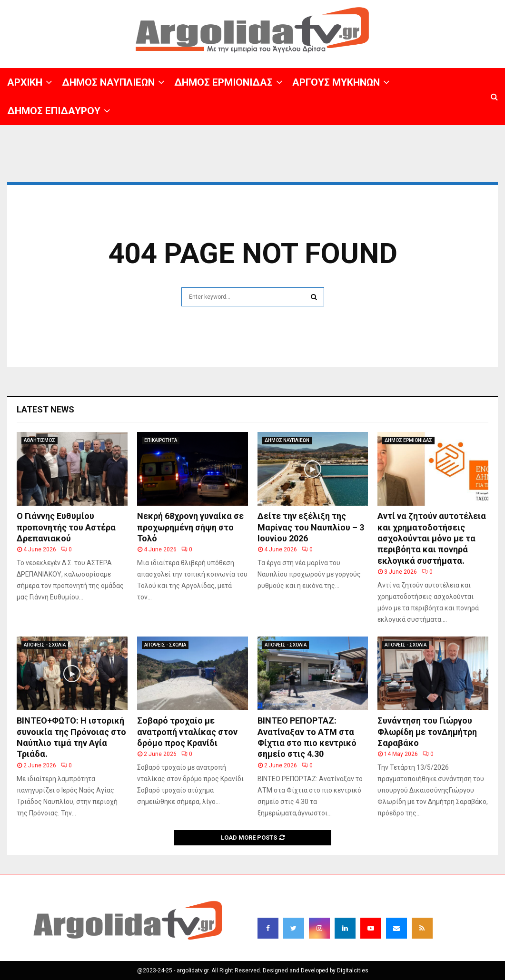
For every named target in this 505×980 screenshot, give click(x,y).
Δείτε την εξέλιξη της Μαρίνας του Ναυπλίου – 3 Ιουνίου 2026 (311, 527)
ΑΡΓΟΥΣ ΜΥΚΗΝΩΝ (336, 82)
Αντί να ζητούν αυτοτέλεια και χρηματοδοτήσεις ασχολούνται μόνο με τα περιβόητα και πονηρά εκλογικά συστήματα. (432, 538)
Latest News (45, 409)
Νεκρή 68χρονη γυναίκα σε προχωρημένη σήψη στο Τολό (190, 527)
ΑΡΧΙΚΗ (25, 82)
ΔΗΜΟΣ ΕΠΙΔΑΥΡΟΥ (54, 111)
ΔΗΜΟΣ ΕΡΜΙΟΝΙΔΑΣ (223, 82)
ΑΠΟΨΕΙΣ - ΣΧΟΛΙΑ (45, 645)
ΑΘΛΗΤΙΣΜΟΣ (40, 440)
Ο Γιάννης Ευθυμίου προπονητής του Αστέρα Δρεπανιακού (66, 527)
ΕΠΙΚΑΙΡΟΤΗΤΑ (161, 440)
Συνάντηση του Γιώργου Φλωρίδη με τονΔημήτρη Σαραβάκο (427, 732)
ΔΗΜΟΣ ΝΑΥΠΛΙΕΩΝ (108, 82)
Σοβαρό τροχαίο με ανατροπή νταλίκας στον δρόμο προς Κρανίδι (187, 732)
